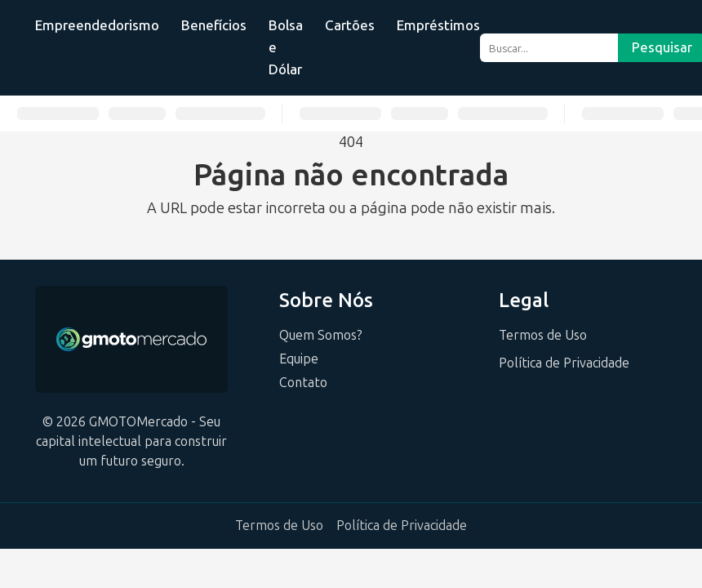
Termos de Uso (543, 335)
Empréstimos (438, 25)
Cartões (350, 25)
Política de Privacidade (564, 363)
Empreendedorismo (97, 25)
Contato (303, 383)
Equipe (299, 359)
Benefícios (214, 25)
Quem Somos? (321, 335)
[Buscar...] (549, 48)
